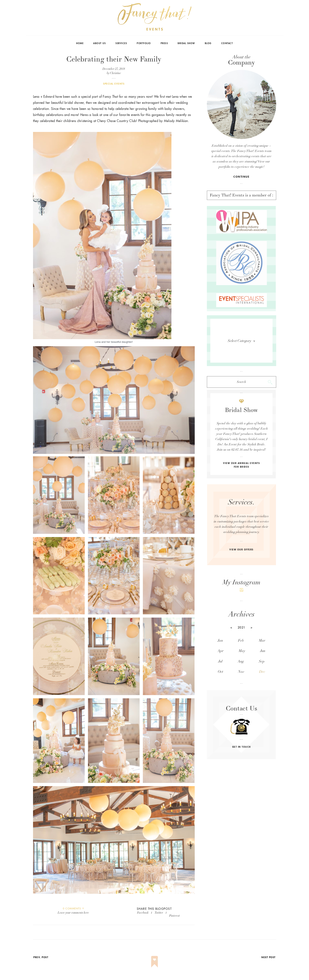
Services (121, 43)
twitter (159, 913)
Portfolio (144, 43)
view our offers (241, 550)
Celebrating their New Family (114, 59)
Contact (227, 43)
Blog (208, 43)
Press (164, 43)
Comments (72, 908)
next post (268, 957)
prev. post (41, 957)
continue (241, 177)
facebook (143, 913)
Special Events (114, 84)
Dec (262, 672)
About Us (99, 43)
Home (80, 43)
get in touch (242, 747)
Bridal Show (186, 43)
